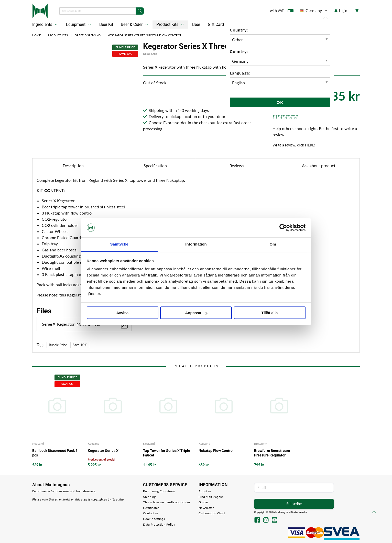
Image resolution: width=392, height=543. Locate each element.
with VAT (282, 12)
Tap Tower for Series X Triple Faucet (167, 453)
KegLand (150, 54)
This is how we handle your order (167, 502)
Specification (155, 166)
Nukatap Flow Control (216, 451)
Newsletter (206, 508)
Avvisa (123, 313)
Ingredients (46, 25)
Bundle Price (58, 345)
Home (36, 35)
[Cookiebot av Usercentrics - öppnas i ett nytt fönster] (283, 228)
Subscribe (294, 504)
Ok (280, 102)
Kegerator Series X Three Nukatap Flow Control (145, 35)
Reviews (237, 166)
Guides (204, 502)
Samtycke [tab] (119, 244)
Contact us (151, 513)
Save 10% (80, 345)
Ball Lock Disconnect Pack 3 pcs (55, 453)
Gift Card (216, 24)
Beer (196, 24)
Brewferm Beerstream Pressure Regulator (272, 453)
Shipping (149, 497)
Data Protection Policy (159, 524)
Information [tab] (196, 244)
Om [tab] (273, 244)
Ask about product (319, 166)
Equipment (79, 25)
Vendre (303, 512)
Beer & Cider (135, 25)
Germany (314, 10)
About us (205, 491)
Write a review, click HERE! (294, 145)
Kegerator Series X (103, 451)
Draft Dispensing (88, 35)
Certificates (151, 508)
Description (73, 166)
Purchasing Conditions (159, 491)
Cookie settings (154, 519)
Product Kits (171, 25)
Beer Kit (106, 24)
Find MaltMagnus (211, 497)
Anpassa (196, 313)
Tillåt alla (270, 313)
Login (341, 11)
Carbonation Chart (212, 513)
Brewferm (261, 444)
